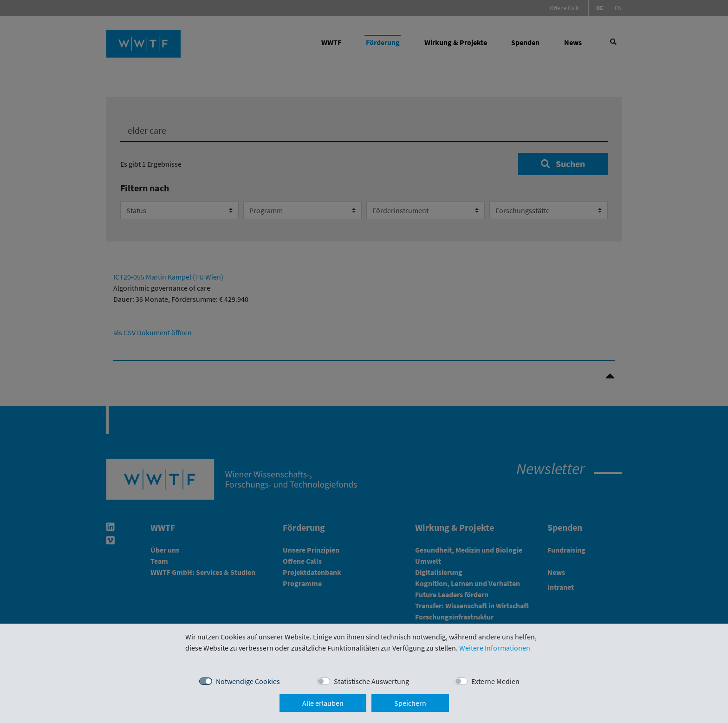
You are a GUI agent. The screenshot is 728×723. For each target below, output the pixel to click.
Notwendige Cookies (248, 681)
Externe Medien (495, 681)
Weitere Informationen (495, 648)
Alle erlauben (323, 703)
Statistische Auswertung (371, 681)
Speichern (410, 703)
